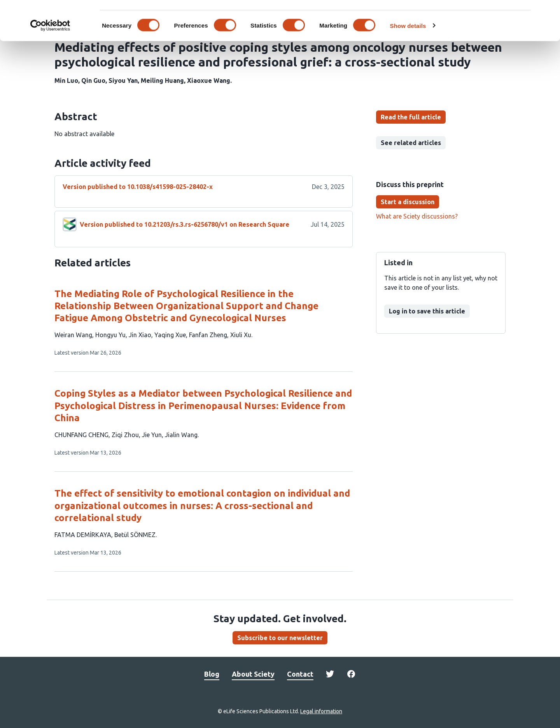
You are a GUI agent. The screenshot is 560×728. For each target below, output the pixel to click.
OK (475, 19)
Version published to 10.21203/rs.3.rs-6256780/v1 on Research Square (185, 224)
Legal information (321, 711)
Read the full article (411, 117)
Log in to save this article (427, 311)
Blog (212, 674)
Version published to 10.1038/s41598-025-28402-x (138, 187)
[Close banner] (548, 12)
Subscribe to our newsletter (280, 638)
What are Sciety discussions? (417, 216)
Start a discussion (408, 202)
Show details (408, 60)
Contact (300, 674)
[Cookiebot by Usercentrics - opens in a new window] (50, 60)
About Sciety (253, 674)
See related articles (411, 143)
